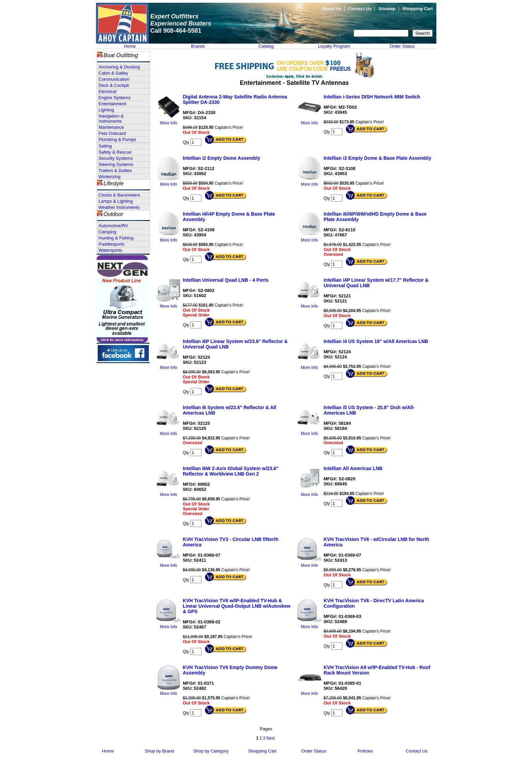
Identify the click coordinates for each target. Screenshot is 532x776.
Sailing (105, 146)
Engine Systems (115, 98)
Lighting (107, 110)
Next (271, 738)
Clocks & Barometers (119, 195)
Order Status (402, 46)
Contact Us (360, 9)
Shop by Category (211, 751)
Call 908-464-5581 (176, 31)
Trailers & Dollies (115, 170)
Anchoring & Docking (119, 67)
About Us (332, 9)
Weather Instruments (119, 207)
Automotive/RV (113, 226)
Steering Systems (116, 164)
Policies (365, 751)
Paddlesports (112, 244)
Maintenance (111, 127)
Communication (114, 79)
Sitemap (387, 9)
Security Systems (116, 158)
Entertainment (112, 104)
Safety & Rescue (115, 152)
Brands (198, 46)
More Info (169, 123)
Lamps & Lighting (116, 201)
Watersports (111, 250)
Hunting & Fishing (116, 238)
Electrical (108, 91)
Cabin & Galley (114, 73)
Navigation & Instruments (111, 119)
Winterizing (110, 177)
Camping (108, 232)
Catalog (266, 46)
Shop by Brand (159, 751)
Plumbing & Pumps (118, 139)
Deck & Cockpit (114, 85)
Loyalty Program (334, 46)
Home (130, 46)
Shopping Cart (418, 9)
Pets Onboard (112, 133)
